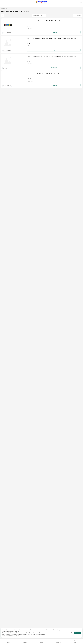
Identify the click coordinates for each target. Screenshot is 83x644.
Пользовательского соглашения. (11, 631)
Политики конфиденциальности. (10, 636)
